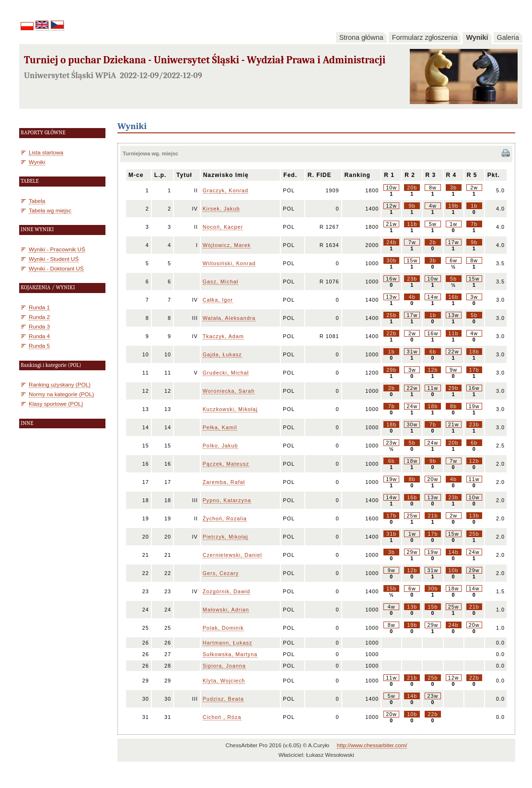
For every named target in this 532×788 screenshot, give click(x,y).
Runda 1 (39, 307)
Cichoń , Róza (222, 717)
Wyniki (477, 37)
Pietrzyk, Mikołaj (226, 537)
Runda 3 (39, 326)
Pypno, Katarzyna (227, 500)
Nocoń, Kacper (223, 227)
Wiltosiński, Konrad (229, 263)
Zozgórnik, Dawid (226, 591)
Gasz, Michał (220, 282)
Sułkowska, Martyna (230, 654)
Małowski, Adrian (226, 610)
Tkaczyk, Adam (223, 336)
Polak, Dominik (223, 628)
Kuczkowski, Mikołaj (230, 409)
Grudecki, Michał (226, 373)
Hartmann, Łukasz (228, 643)
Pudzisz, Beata (223, 699)
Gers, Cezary (221, 573)
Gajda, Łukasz (222, 354)
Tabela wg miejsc (50, 210)
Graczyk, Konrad (226, 190)
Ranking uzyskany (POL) (60, 384)
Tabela (37, 201)
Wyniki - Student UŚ (54, 259)
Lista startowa (46, 152)
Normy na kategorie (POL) (61, 394)
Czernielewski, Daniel (232, 555)
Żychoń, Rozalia (225, 518)
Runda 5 (39, 346)
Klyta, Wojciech (224, 681)
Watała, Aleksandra (229, 318)
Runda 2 (39, 317)
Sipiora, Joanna (224, 666)
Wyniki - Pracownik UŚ (57, 249)
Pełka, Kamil (220, 427)
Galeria (508, 37)
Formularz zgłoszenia (425, 37)
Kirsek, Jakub (221, 209)
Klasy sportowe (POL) (56, 404)
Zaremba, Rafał (224, 482)
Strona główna (361, 37)
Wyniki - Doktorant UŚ (56, 268)
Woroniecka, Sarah (229, 391)
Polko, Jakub (220, 446)
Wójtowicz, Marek (227, 245)
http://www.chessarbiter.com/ (372, 745)
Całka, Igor (218, 300)
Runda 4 (39, 336)
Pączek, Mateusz (226, 464)
